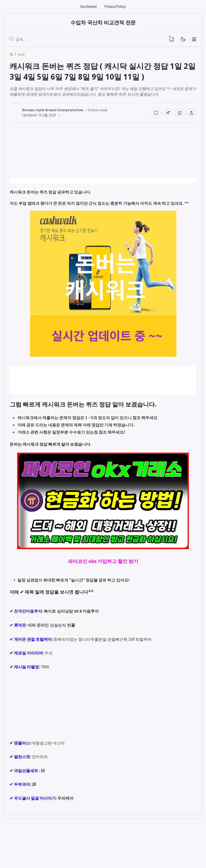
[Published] (59, 116)
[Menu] (194, 40)
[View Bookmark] (172, 40)
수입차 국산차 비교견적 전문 (103, 23)
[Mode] (183, 40)
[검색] (12, 40)
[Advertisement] (103, 157)
